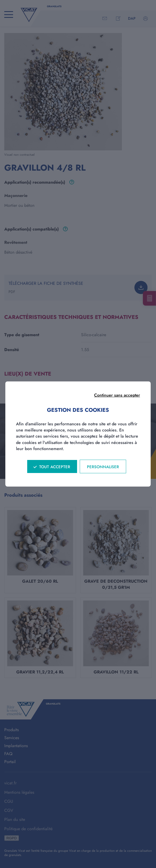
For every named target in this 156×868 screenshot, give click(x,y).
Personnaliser (103, 467)
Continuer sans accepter (117, 395)
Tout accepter (55, 467)
